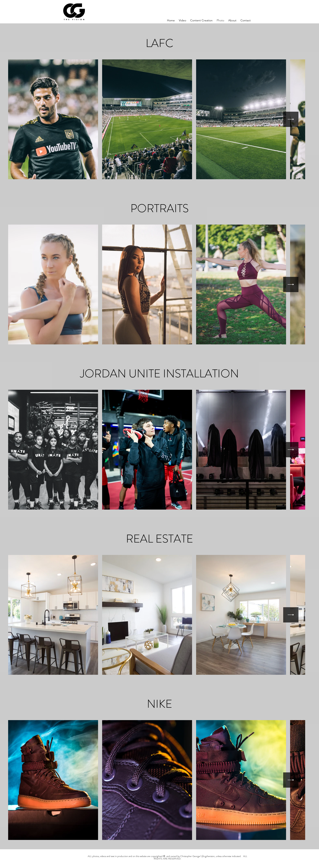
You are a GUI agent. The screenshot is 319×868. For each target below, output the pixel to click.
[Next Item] (291, 119)
